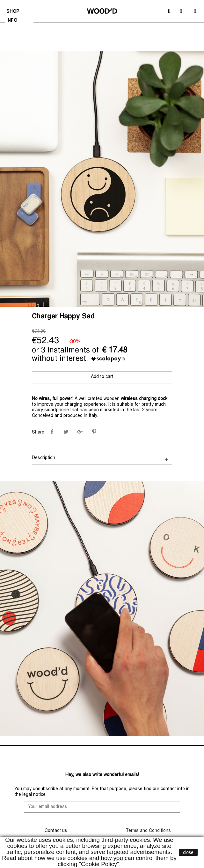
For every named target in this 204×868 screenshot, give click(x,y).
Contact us (56, 831)
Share (52, 432)
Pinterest (94, 432)
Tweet (66, 432)
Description (44, 458)
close (188, 852)
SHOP (14, 12)
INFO (13, 21)
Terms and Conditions (148, 831)
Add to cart (102, 377)
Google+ (80, 432)
